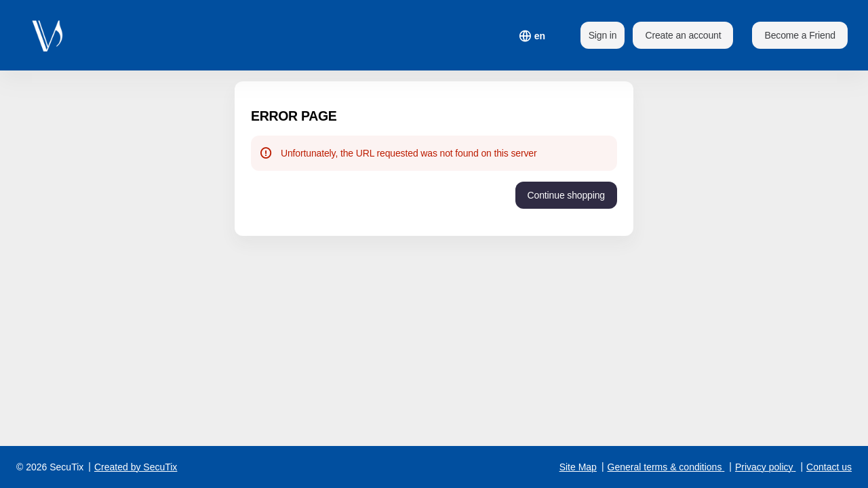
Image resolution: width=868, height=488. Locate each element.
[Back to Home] (54, 35)
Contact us (829, 467)
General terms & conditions (665, 467)
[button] (800, 35)
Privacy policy (764, 467)
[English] (540, 36)
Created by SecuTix (136, 467)
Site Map (578, 467)
